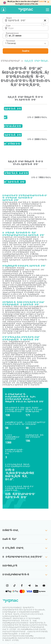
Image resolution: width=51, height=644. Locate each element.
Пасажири (11, 41)
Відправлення (12, 33)
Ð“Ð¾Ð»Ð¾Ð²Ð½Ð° (10, 61)
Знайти (26, 51)
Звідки (9, 18)
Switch (42, 1)
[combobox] (26, 43)
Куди (8, 25)
